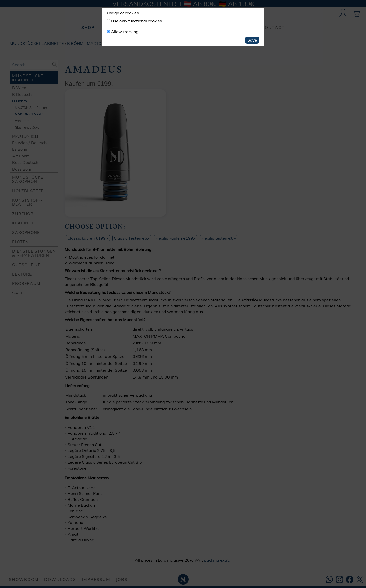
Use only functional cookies (136, 21)
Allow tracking (125, 32)
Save (252, 40)
